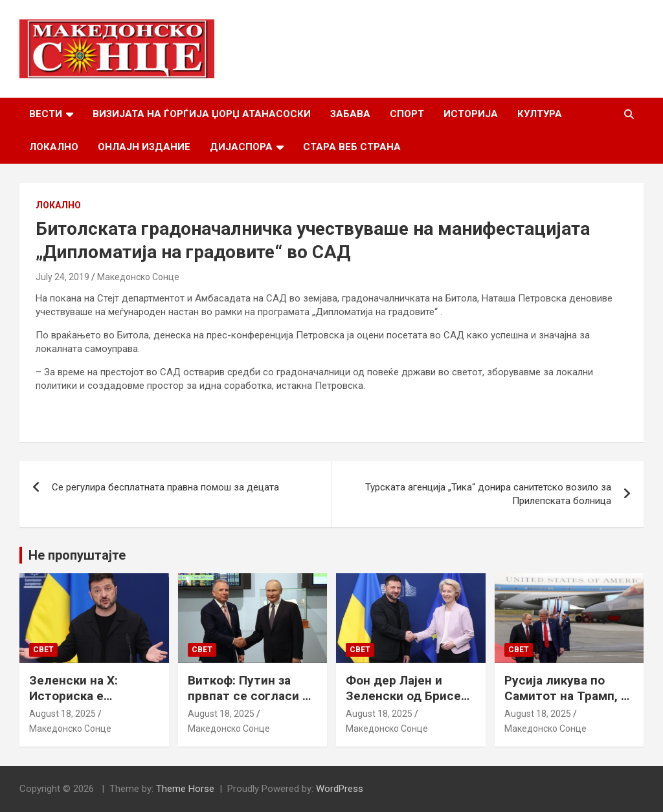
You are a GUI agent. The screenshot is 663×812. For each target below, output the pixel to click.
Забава (350, 114)
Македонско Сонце (138, 277)
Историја (471, 114)
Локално (54, 147)
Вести (46, 114)
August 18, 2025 (62, 714)
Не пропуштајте (77, 555)
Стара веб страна (352, 147)
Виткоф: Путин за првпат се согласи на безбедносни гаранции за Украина (252, 704)
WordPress (340, 789)
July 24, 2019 (62, 277)
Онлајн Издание (144, 147)
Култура (540, 114)
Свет (43, 650)
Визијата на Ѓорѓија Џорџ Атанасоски (202, 114)
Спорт (407, 114)
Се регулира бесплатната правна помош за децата (165, 487)
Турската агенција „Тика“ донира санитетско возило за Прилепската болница (488, 494)
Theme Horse (185, 789)
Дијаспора (241, 147)
